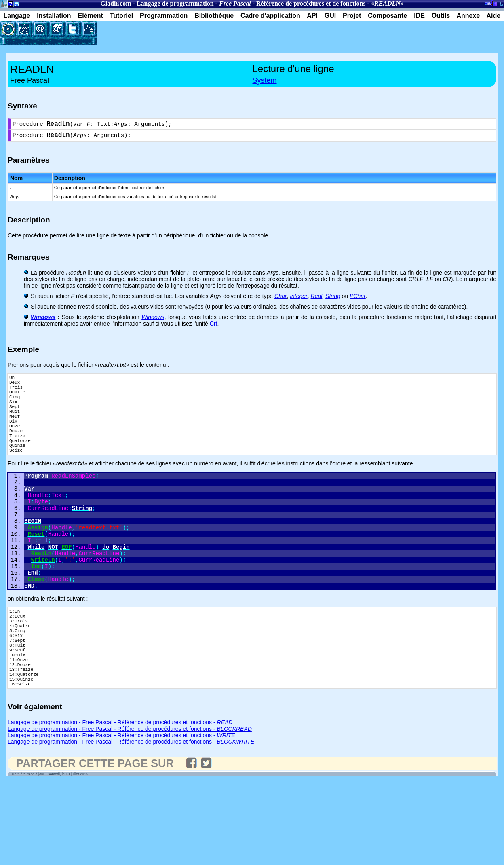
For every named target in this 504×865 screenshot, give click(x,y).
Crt (214, 327)
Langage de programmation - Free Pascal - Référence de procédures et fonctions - (120, 786)
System (265, 80)
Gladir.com (116, 3)
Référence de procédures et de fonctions (311, 3)
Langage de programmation (175, 3)
